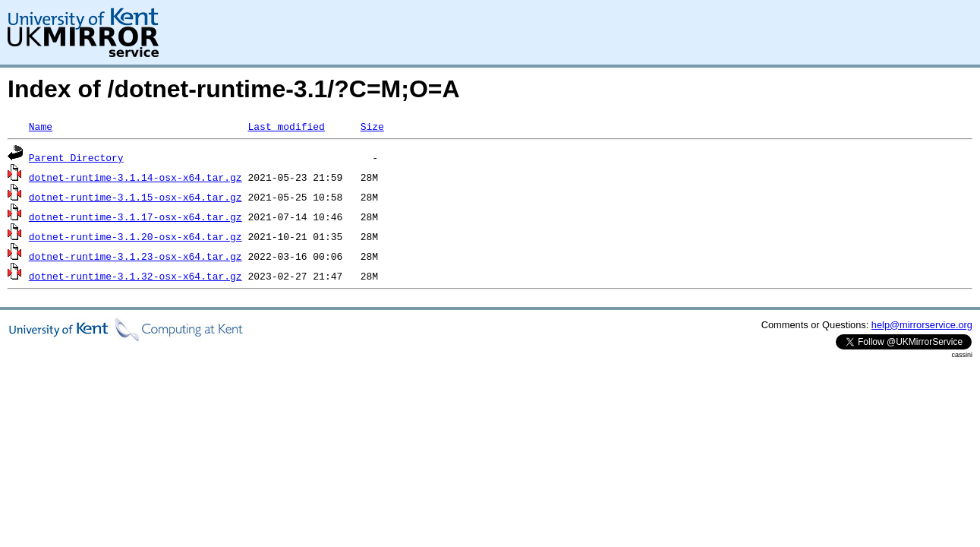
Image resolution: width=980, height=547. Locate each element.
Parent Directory (76, 157)
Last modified (286, 126)
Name (41, 126)
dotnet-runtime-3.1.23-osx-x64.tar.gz (135, 256)
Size (372, 126)
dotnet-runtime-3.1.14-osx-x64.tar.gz (135, 177)
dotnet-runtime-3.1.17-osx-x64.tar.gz (135, 217)
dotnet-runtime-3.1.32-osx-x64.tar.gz (135, 276)
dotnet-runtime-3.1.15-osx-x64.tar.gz (135, 197)
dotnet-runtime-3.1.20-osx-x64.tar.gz (135, 236)
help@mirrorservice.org (922, 325)
